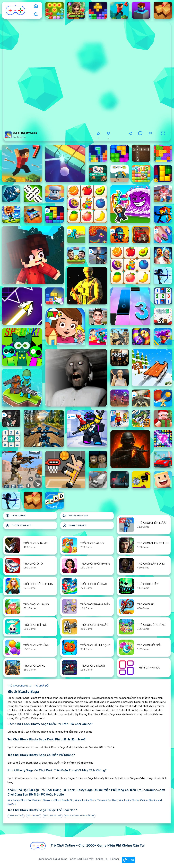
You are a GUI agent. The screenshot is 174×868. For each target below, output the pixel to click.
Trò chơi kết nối (53, 816)
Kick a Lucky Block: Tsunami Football (96, 800)
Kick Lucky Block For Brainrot (25, 800)
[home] (36, 6)
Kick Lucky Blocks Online (133, 800)
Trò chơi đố (19, 137)
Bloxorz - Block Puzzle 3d (58, 800)
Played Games (74, 525)
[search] (36, 14)
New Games (16, 516)
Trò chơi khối (16, 816)
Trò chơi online (18, 686)
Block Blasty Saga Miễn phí (80, 816)
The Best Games (18, 525)
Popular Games (75, 516)
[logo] (16, 10)
